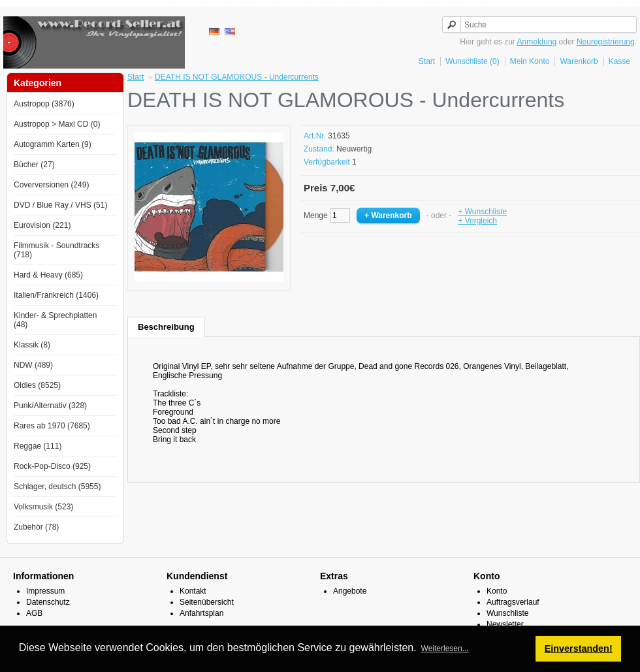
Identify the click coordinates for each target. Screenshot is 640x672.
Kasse (619, 61)
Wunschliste (507, 613)
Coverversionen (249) (51, 185)
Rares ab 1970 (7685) (52, 426)
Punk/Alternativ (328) (50, 406)
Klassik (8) (32, 345)
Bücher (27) (34, 165)
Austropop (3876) (44, 104)
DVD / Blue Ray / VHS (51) (60, 205)
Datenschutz (48, 602)
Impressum (45, 591)
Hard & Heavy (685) (48, 275)
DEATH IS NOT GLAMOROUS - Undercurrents (237, 77)
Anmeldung (537, 42)
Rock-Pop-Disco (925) (52, 466)
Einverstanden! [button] (579, 648)
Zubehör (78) (36, 527)
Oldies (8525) (37, 385)
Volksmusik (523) (43, 507)
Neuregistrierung (606, 42)
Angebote (350, 591)
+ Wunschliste (482, 212)
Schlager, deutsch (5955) (57, 487)
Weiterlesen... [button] (445, 648)
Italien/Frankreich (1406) (56, 295)
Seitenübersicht (207, 602)
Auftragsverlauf (513, 602)
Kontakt (193, 591)
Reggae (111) (38, 446)
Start (427, 61)
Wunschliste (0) (472, 61)
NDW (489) (33, 365)
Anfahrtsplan (201, 613)
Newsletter (505, 624)
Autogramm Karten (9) (53, 144)
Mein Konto (530, 61)
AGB (34, 613)
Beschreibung (166, 327)
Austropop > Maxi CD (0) (57, 124)
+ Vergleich (477, 221)
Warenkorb (579, 61)
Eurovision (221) (42, 225)
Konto (497, 591)
